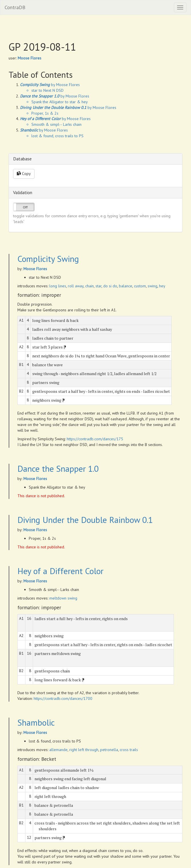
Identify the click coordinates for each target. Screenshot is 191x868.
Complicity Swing (48, 259)
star (98, 286)
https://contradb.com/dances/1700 (63, 698)
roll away (76, 286)
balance (126, 286)
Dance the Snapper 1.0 (58, 468)
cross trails (129, 750)
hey (162, 286)
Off (25, 207)
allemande (58, 750)
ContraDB (15, 7)
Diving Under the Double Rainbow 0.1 (85, 520)
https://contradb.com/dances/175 (95, 439)
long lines (58, 286)
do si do (110, 286)
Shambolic (36, 722)
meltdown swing (63, 598)
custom (140, 286)
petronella (109, 750)
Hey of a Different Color (60, 571)
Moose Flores (30, 58)
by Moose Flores (50, 85)
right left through (84, 750)
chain (90, 286)
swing (153, 286)
